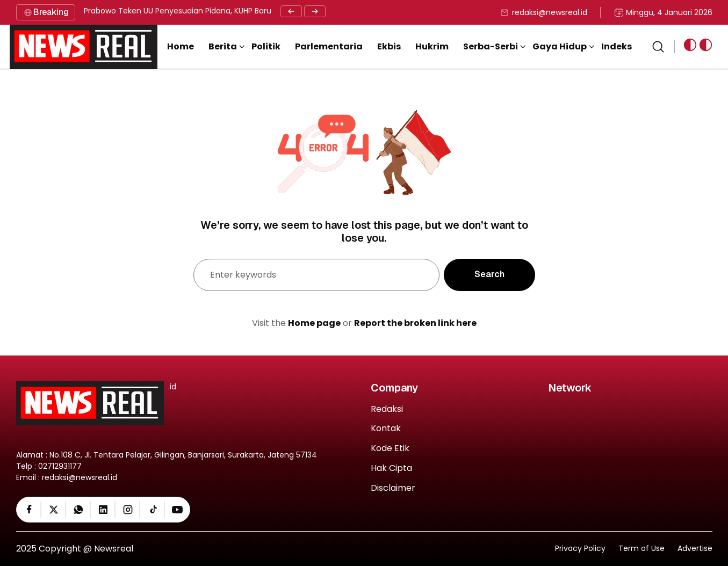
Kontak (386, 429)
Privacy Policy (580, 549)
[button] (227, 47)
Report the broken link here (415, 323)
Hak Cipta (391, 469)
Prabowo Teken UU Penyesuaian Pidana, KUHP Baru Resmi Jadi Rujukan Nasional (231, 11)
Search (489, 274)
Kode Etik (390, 449)
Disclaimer (393, 488)
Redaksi (387, 409)
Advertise (695, 549)
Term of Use (641, 549)
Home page (314, 323)
